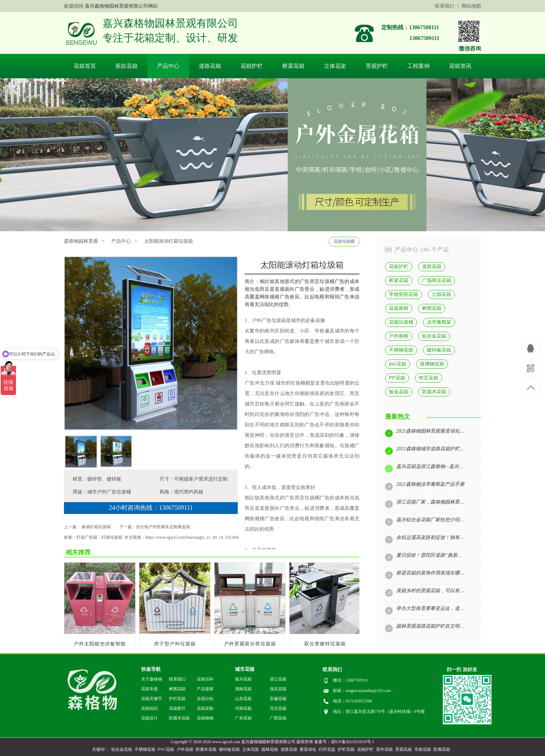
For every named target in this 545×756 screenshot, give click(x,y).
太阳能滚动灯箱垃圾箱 (169, 241)
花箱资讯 (460, 66)
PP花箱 (397, 378)
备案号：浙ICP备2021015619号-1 (344, 742)
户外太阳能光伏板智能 (100, 644)
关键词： (100, 749)
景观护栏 (377, 66)
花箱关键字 (152, 699)
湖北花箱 (278, 689)
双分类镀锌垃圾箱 (325, 644)
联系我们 (445, 6)
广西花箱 (278, 718)
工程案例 (418, 66)
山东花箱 (243, 699)
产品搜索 (205, 689)
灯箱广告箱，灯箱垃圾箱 (99, 537)
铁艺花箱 (429, 378)
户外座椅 (399, 336)
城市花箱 (245, 669)
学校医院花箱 (404, 294)
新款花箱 (127, 66)
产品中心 (168, 66)
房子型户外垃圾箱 (175, 644)
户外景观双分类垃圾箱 (250, 644)
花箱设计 (149, 718)
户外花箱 (185, 749)
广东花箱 (243, 718)
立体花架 (335, 66)
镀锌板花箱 (439, 350)
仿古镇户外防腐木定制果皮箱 (163, 527)
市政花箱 (423, 749)
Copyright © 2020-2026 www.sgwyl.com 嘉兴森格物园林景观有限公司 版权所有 (242, 742)
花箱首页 (85, 66)
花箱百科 (205, 679)
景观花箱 (404, 749)
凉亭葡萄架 (439, 322)
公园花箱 (441, 294)
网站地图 (471, 6)
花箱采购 (205, 708)
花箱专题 (149, 689)
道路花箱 (210, 66)
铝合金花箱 (434, 336)
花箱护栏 (252, 66)
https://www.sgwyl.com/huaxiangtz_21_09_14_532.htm (192, 537)
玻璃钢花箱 (432, 364)
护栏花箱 (177, 699)
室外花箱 (384, 749)
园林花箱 (270, 749)
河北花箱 (278, 708)
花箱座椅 (399, 308)
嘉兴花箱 (243, 679)
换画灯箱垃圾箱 (96, 527)
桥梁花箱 (293, 66)
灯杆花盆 (327, 749)
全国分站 (205, 699)
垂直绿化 (308, 749)
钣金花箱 (399, 392)
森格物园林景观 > (84, 241)
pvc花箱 (398, 364)
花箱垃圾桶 (344, 241)
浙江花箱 (278, 679)
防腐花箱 (442, 749)
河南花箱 (243, 708)
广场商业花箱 (437, 280)
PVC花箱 (166, 749)
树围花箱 (432, 308)
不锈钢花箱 (401, 350)
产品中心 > (124, 241)
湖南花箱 (243, 689)
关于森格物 (152, 679)
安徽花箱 (278, 699)
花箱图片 (177, 708)
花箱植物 (205, 718)
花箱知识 (149, 708)
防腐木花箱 (434, 392)
